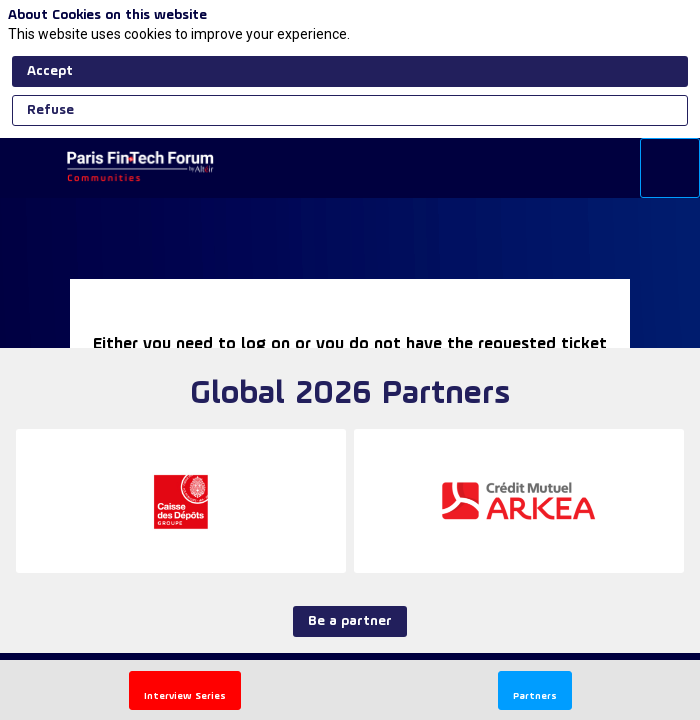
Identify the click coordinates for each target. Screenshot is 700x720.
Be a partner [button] (350, 621)
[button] (185, 690)
